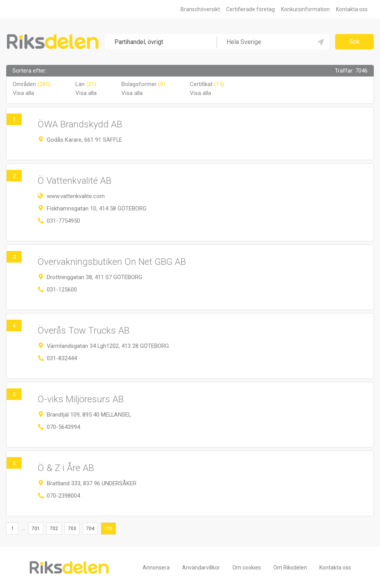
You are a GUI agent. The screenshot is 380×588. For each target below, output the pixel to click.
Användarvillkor (201, 568)
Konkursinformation (305, 9)
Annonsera (156, 568)
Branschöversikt (200, 9)
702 (54, 529)
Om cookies (247, 568)
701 (36, 529)
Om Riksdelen (290, 568)
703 (72, 529)
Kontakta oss (352, 9)
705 (108, 529)
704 (90, 529)
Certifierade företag (250, 9)
